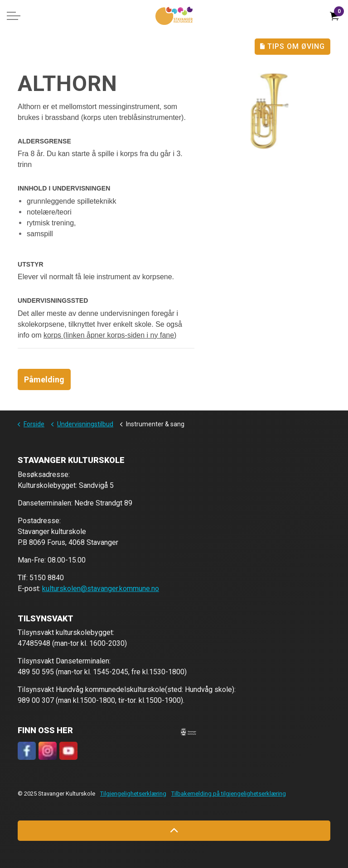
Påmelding (44, 379)
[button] (188, 732)
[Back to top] (174, 831)
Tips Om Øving (292, 47)
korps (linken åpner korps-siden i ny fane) (110, 335)
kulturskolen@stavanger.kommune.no (101, 589)
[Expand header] (14, 16)
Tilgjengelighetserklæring (133, 794)
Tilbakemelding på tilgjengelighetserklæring (229, 794)
